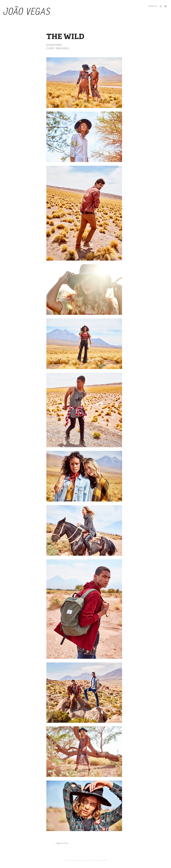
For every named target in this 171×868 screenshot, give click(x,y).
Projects (153, 6)
